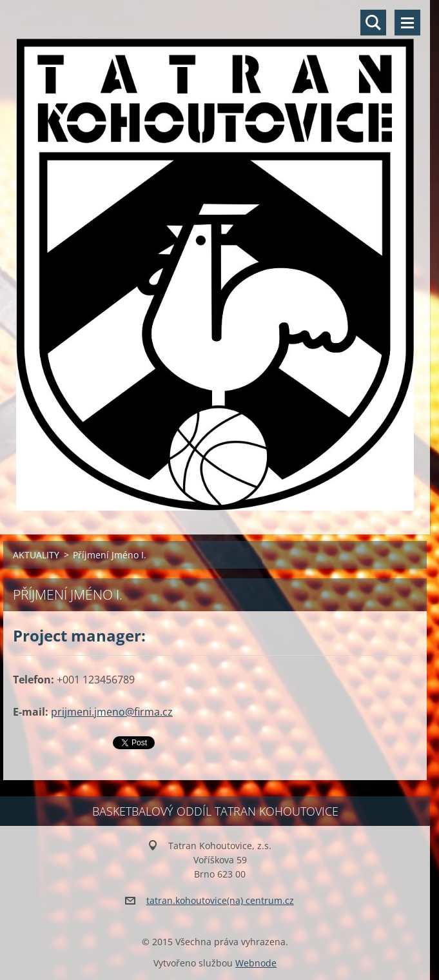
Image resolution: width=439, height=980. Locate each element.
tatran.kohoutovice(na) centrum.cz (220, 900)
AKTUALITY (36, 555)
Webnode (256, 963)
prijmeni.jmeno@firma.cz (112, 712)
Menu (407, 23)
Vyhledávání (373, 23)
